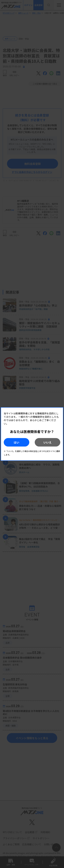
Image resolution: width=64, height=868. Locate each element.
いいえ (47, 442)
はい (17, 442)
